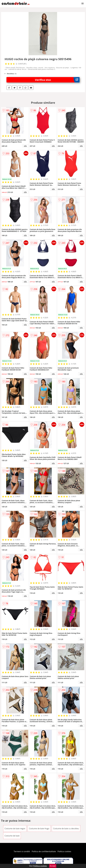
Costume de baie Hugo (39, 829)
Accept (53, 866)
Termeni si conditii (22, 851)
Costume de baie (12, 836)
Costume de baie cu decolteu (66, 829)
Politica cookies (64, 851)
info (25, 146)
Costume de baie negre (15, 829)
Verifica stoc (57, 80)
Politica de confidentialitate (44, 851)
